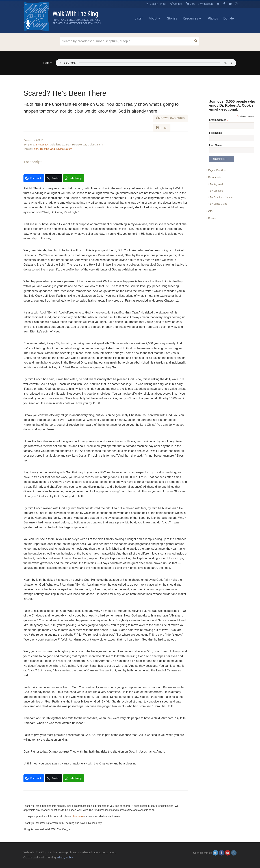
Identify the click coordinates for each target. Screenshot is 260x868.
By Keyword (216, 184)
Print (162, 128)
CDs (211, 211)
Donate (229, 18)
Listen (139, 18)
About (154, 18)
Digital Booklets (217, 170)
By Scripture (216, 191)
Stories (172, 18)
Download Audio (170, 118)
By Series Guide (219, 204)
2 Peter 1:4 (42, 145)
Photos (213, 18)
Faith (35, 149)
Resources (192, 18)
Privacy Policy (65, 858)
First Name (215, 133)
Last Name (215, 145)
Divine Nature (64, 149)
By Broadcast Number (222, 197)
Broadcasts (215, 177)
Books (212, 218)
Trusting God (47, 149)
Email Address (219, 120)
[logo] (40, 16)
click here (77, 817)
